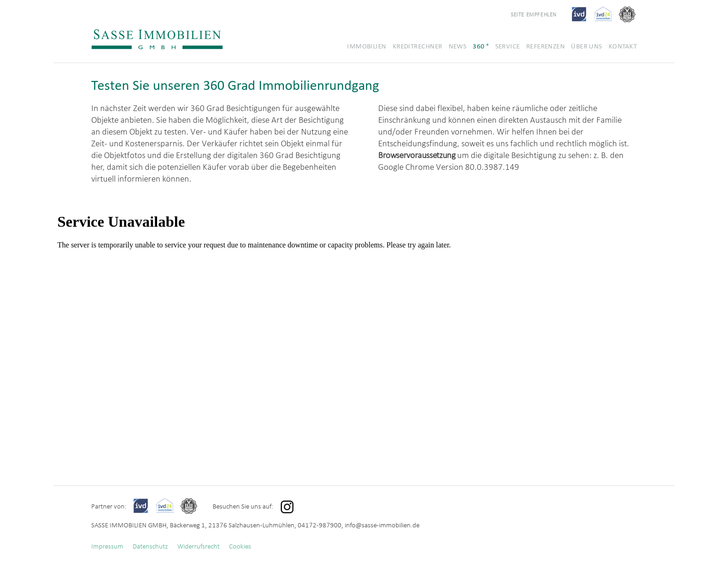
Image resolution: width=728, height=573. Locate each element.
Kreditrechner (418, 46)
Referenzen (546, 46)
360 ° (481, 46)
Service (508, 46)
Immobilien (367, 46)
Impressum (107, 546)
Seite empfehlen (534, 14)
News (458, 46)
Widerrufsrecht (198, 546)
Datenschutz (150, 546)
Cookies (240, 546)
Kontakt (623, 46)
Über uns (587, 46)
